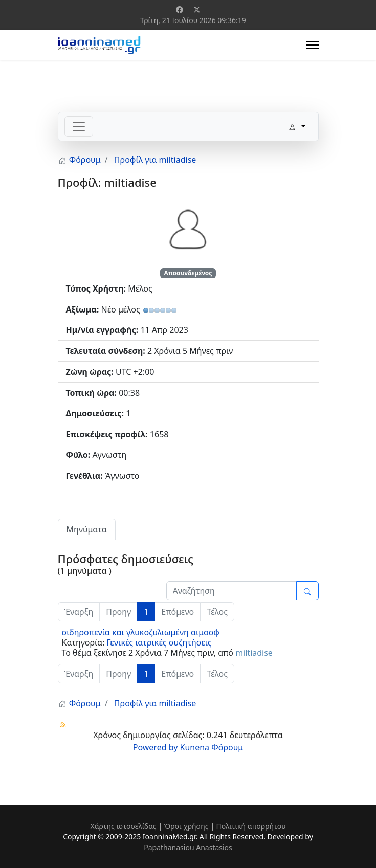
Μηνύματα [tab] (87, 529)
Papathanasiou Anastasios (188, 847)
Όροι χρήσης (186, 826)
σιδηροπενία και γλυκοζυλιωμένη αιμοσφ (141, 632)
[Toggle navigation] (79, 126)
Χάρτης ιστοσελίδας (123, 826)
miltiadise (254, 653)
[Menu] (312, 45)
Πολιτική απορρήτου (251, 826)
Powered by (156, 747)
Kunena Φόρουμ (212, 747)
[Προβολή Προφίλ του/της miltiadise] (188, 228)
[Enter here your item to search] (231, 591)
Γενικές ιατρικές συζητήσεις (159, 642)
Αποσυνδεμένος (188, 273)
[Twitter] (197, 9)
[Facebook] (180, 9)
